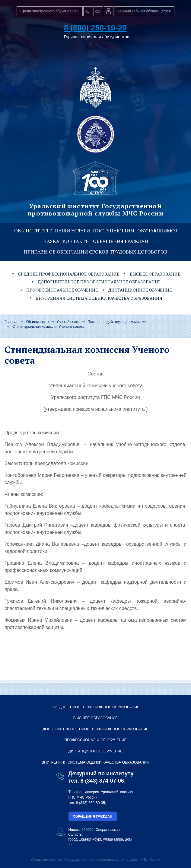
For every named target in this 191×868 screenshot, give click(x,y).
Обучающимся (157, 231)
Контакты (76, 241)
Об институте (33, 231)
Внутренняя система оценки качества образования (99, 298)
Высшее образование (155, 274)
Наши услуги (72, 231)
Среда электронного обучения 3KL (50, 11)
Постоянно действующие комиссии (117, 322)
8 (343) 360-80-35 (91, 803)
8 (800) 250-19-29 (95, 28)
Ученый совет (68, 322)
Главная (11, 322)
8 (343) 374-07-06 (102, 781)
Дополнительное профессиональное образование (99, 282)
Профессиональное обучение (62, 290)
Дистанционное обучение (140, 290)
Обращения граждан (121, 241)
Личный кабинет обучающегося (144, 11)
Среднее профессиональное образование (69, 274)
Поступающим (114, 231)
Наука (51, 241)
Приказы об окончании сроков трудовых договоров (96, 252)
